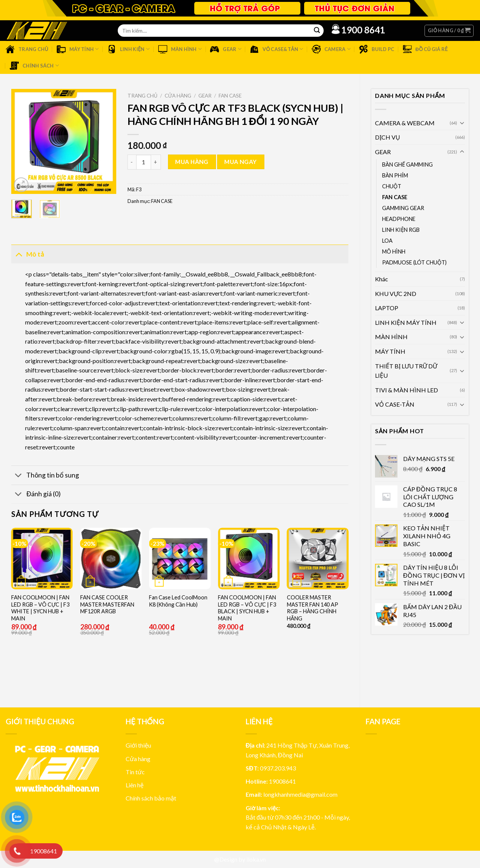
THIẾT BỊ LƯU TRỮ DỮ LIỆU (406, 371)
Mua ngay (241, 162)
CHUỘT (392, 186)
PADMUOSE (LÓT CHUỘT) (414, 262)
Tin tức (135, 772)
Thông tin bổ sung (45, 476)
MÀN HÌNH (391, 337)
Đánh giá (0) (36, 495)
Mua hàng (192, 162)
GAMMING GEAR (403, 208)
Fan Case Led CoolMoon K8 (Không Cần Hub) (178, 601)
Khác (382, 279)
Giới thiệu (138, 745)
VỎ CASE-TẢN (395, 404)
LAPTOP (387, 308)
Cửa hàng (178, 96)
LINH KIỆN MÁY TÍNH (406, 322)
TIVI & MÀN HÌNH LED (406, 390)
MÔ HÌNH (394, 252)
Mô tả (28, 254)
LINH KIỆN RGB (401, 230)
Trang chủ (142, 96)
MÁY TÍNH (390, 351)
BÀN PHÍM (395, 175)
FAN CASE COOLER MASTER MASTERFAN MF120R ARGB (107, 604)
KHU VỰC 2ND (396, 294)
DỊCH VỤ (388, 137)
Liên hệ (135, 785)
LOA (387, 241)
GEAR (383, 152)
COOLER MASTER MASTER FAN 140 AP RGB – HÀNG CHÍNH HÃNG (313, 608)
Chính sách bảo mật (151, 798)
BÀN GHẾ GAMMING (407, 164)
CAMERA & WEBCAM (405, 123)
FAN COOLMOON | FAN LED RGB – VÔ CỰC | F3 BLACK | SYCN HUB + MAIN (247, 608)
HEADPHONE (399, 219)
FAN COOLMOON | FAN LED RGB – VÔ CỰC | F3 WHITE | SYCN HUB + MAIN (40, 608)
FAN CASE (395, 197)
